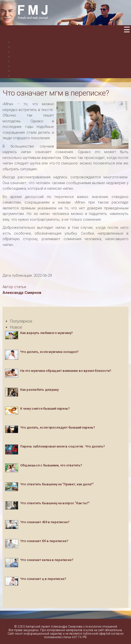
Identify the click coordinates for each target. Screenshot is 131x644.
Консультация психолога (36, 61)
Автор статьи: (15, 287)
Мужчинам (22, 42)
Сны (16, 76)
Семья (19, 52)
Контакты (21, 66)
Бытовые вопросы (30, 71)
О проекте (22, 57)
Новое (16, 327)
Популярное (21, 321)
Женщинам (23, 47)
